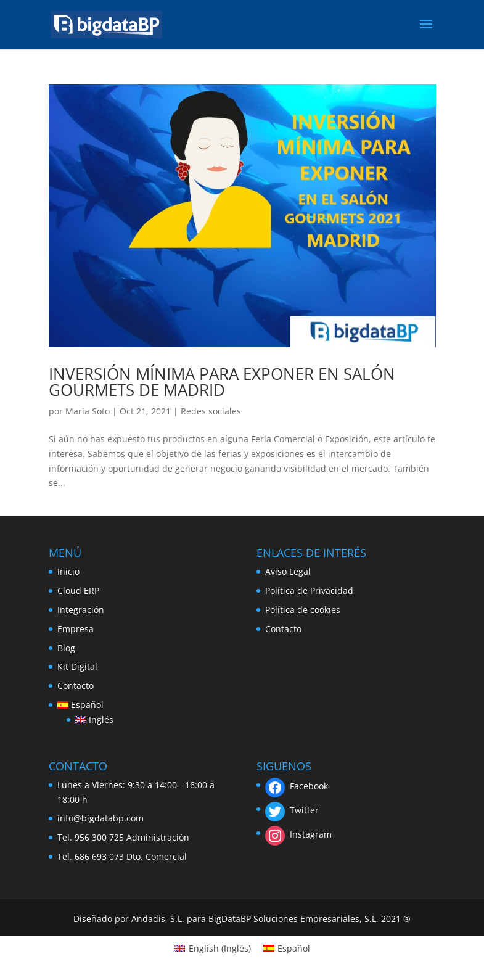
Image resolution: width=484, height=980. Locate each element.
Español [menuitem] (294, 948)
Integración (81, 610)
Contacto (76, 686)
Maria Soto (88, 411)
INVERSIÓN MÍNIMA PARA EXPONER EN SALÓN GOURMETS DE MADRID (222, 382)
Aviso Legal (288, 571)
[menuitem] (85, 705)
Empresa (76, 629)
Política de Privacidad (309, 591)
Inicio (68, 571)
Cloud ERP (78, 591)
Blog (66, 648)
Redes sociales (211, 411)
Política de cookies (303, 610)
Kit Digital (77, 666)
